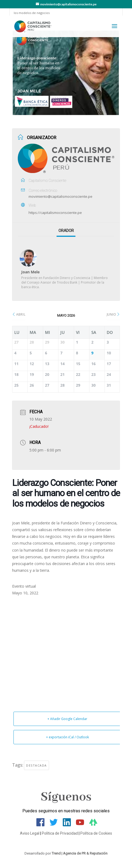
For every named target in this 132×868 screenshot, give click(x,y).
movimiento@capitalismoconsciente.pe (60, 196)
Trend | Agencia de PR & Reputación (80, 853)
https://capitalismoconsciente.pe (55, 213)
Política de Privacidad (60, 833)
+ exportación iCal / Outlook (67, 737)
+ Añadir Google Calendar (67, 719)
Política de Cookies (96, 833)
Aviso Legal (30, 833)
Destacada (37, 765)
